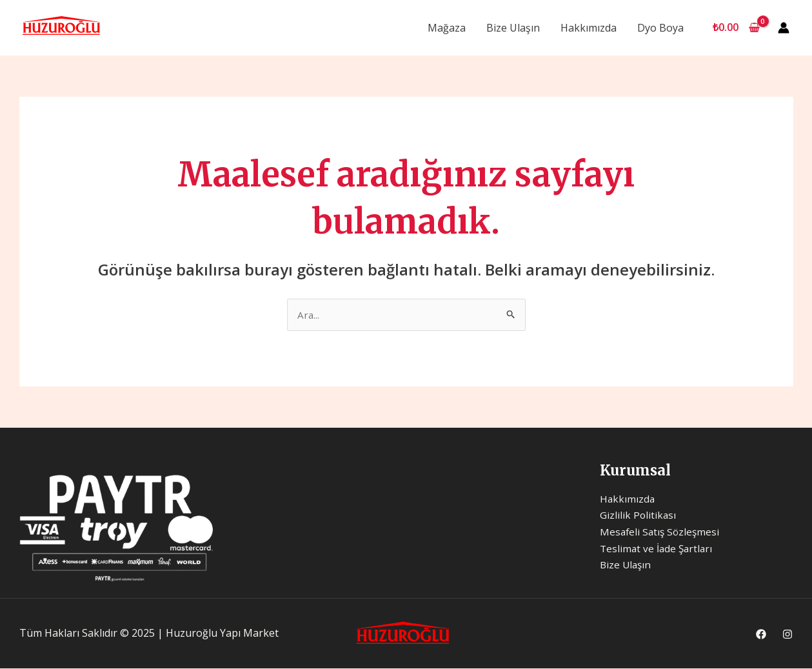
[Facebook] (761, 635)
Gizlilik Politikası (639, 516)
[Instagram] (787, 635)
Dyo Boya (660, 28)
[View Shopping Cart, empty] (736, 28)
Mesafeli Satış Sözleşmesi (661, 532)
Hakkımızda (589, 28)
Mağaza (447, 28)
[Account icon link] (784, 28)
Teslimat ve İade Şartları (658, 549)
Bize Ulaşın (513, 28)
